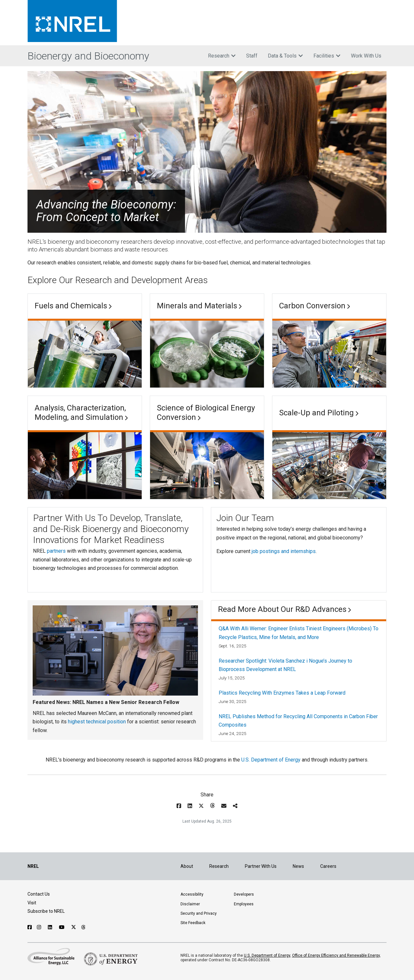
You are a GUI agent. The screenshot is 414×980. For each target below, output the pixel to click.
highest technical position (97, 722)
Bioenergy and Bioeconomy (88, 56)
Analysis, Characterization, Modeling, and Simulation (80, 413)
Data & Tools (285, 56)
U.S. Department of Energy (271, 760)
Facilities (327, 56)
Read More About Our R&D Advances (282, 609)
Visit (32, 903)
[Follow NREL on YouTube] (62, 927)
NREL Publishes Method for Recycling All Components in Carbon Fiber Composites (298, 721)
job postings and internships (284, 551)
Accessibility (192, 894)
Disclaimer (190, 904)
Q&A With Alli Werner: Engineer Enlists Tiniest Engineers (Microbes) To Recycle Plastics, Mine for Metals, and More (299, 633)
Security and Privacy (199, 913)
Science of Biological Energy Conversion (206, 413)
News (298, 866)
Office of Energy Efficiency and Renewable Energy (336, 955)
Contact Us (39, 894)
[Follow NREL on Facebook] (30, 927)
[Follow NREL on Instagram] (40, 927)
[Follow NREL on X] (74, 927)
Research (222, 56)
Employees (244, 904)
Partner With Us (261, 866)
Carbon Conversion (312, 306)
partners (56, 551)
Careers (328, 866)
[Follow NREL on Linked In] (51, 927)
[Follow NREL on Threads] (84, 927)
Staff (252, 56)
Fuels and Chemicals (71, 306)
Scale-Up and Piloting (316, 413)
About (187, 866)
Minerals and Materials (197, 306)
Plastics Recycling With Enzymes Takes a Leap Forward (282, 693)
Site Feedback (193, 923)
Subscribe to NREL (46, 911)
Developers (244, 894)
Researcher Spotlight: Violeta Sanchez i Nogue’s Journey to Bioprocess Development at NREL (285, 665)
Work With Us (366, 56)
